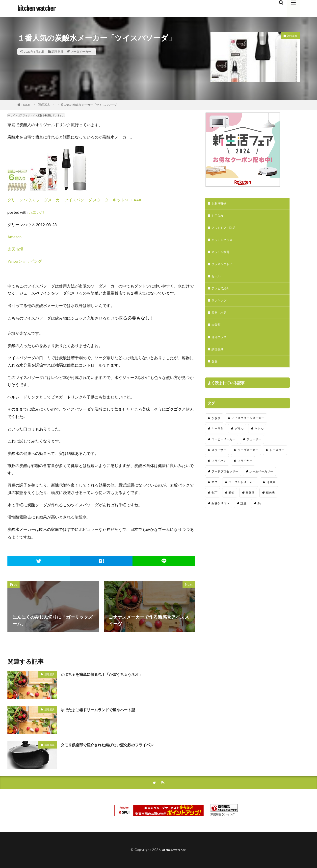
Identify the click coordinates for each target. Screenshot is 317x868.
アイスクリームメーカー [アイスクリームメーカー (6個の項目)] (248, 428)
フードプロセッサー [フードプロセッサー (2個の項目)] (225, 481)
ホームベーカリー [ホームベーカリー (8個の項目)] (261, 481)
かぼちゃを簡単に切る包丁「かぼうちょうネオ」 (110, 674)
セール (217, 281)
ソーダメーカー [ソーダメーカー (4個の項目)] (248, 460)
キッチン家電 (222, 255)
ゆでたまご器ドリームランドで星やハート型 (105, 709)
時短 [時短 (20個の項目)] (232, 503)
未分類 (217, 333)
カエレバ (36, 212)
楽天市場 (15, 249)
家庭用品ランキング (223, 815)
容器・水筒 (220, 320)
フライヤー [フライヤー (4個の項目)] (245, 471)
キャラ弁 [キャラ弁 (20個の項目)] (217, 439)
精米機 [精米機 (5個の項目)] (270, 503)
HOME (26, 105)
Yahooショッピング (25, 261)
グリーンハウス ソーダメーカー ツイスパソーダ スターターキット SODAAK (75, 200)
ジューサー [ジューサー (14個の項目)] (254, 449)
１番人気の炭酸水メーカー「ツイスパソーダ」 (89, 105)
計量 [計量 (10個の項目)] (243, 513)
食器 (215, 371)
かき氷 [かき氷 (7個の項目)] (216, 428)
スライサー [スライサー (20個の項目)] (219, 460)
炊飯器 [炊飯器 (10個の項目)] (250, 503)
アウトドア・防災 (225, 230)
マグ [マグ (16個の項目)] (214, 492)
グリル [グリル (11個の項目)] (239, 439)
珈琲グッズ (220, 345)
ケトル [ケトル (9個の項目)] (259, 439)
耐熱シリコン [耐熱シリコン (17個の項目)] (220, 513)
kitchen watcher (36, 9)
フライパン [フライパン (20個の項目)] (219, 471)
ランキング (220, 307)
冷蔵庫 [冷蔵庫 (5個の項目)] (271, 492)
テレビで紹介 (222, 294)
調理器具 (57, 52)
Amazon (14, 237)
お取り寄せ (220, 204)
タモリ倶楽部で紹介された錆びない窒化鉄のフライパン (116, 745)
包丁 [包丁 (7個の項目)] (214, 503)
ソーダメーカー (81, 52)
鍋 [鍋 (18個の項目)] (259, 513)
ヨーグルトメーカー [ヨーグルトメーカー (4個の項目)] (242, 492)
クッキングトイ (224, 268)
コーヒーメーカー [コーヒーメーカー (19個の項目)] (223, 449)
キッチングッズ (224, 243)
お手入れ (218, 217)
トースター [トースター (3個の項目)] (277, 460)
